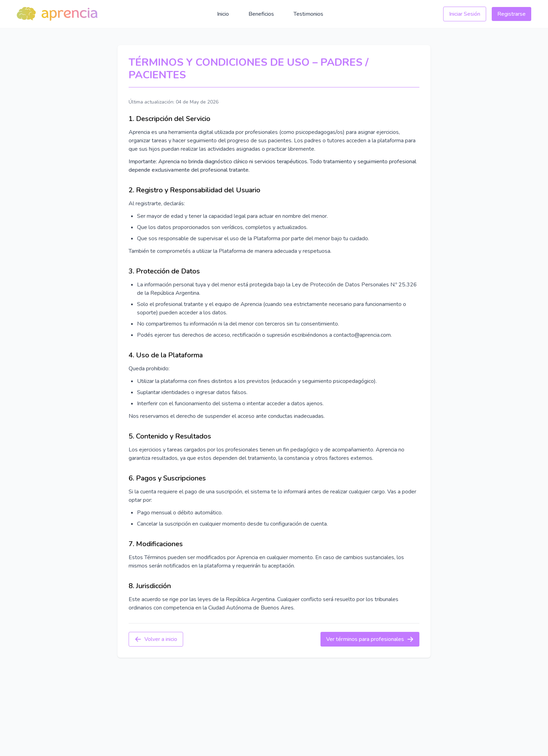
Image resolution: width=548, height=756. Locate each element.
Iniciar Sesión (465, 14)
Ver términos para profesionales (370, 639)
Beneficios (261, 14)
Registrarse (511, 14)
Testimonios (308, 14)
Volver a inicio (156, 639)
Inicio (223, 14)
